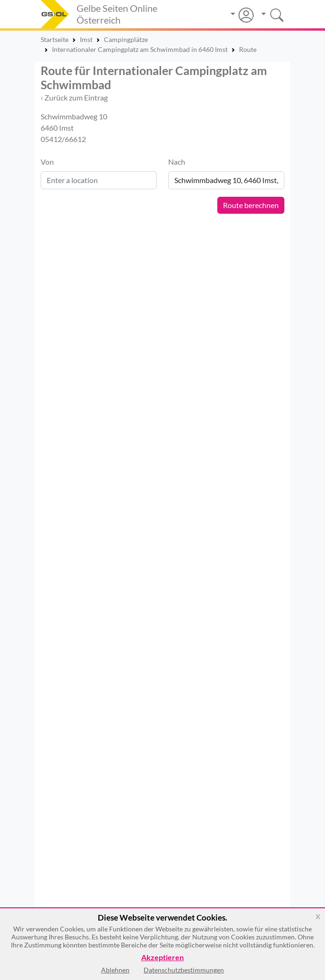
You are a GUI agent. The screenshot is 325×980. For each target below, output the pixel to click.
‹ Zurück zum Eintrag (74, 97)
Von (47, 162)
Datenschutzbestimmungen (184, 970)
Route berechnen (251, 205)
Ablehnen (115, 970)
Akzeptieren (162, 958)
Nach (177, 162)
